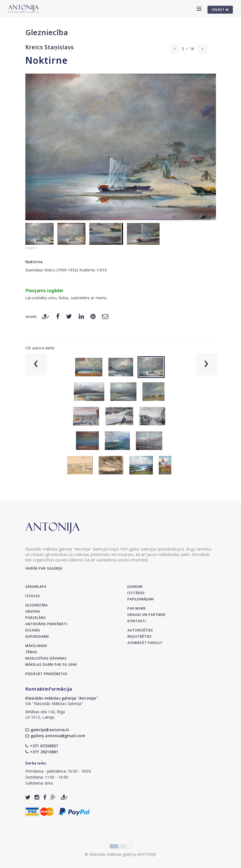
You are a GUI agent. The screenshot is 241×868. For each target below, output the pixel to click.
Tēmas (31, 652)
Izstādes (136, 593)
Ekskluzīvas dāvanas (46, 658)
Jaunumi (135, 587)
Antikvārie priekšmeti (46, 624)
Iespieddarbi (37, 636)
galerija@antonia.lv (47, 730)
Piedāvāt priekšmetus (46, 674)
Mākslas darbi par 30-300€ (51, 665)
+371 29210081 (42, 752)
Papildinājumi (141, 599)
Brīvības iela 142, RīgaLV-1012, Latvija (45, 714)
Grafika (33, 611)
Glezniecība (47, 32)
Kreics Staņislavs (50, 47)
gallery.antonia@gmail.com (55, 736)
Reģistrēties (140, 636)
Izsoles (33, 596)
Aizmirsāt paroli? (145, 643)
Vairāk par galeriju (44, 568)
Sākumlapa (36, 587)
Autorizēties (140, 630)
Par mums (137, 608)
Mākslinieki (36, 646)
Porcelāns (36, 618)
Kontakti (137, 621)
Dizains (33, 630)
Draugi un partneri (147, 615)
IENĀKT (220, 10)
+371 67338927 (42, 746)
